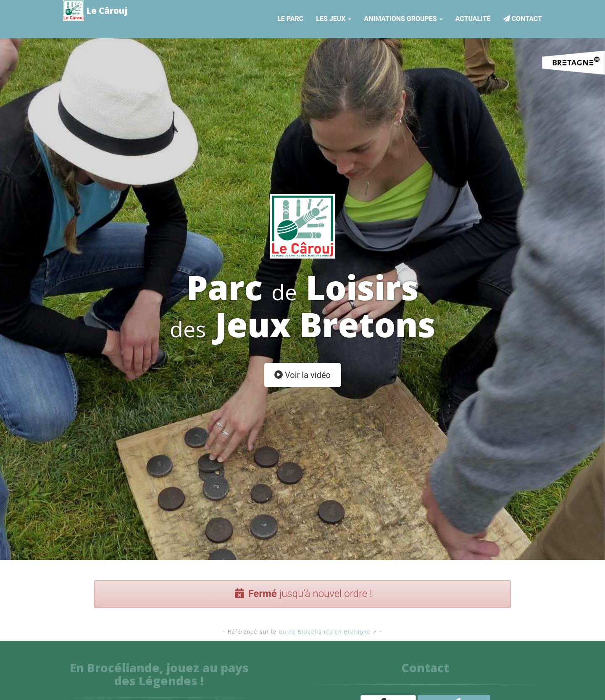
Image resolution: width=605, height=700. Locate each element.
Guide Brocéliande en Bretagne (325, 632)
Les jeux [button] (334, 17)
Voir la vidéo (302, 375)
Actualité (473, 17)
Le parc (290, 17)
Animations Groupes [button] (403, 17)
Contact (523, 17)
